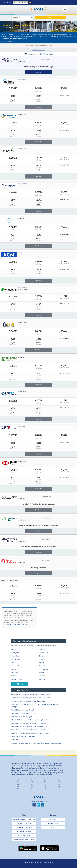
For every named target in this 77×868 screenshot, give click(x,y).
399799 (25, 461)
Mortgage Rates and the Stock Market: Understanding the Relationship (36, 743)
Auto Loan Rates (24, 836)
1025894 (25, 184)
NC (45, 782)
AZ (18, 782)
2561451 (25, 322)
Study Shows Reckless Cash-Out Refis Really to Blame (30, 733)
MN (18, 786)
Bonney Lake (44, 653)
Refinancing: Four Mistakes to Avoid (24, 713)
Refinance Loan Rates (24, 823)
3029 (24, 499)
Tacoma (42, 679)
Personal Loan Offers (24, 832)
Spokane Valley (17, 679)
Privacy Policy (53, 823)
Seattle (14, 676)
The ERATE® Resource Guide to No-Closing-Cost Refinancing (33, 720)
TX (59, 782)
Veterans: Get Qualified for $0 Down (39, 54)
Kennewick (43, 659)
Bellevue (42, 649)
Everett (42, 656)
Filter (50, 18)
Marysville (42, 666)
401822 (25, 392)
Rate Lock (15, 740)
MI (32, 786)
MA (32, 782)
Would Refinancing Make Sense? (23, 710)
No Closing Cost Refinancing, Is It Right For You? (28, 701)
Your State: (8, 3)
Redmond (15, 672)
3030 (24, 562)
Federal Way (16, 659)
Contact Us (53, 827)
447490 (25, 218)
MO (32, 789)
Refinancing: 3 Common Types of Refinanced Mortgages (31, 698)
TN (45, 789)
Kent (13, 663)
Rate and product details (19, 625)
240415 (25, 114)
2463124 (25, 149)
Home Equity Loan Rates (24, 827)
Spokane (42, 676)
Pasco (14, 669)
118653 (25, 288)
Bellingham (15, 653)
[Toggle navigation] (65, 9)
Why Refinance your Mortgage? (22, 717)
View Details (38, 72)
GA (18, 780)
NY (45, 780)
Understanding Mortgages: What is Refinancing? (28, 730)
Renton (42, 672)
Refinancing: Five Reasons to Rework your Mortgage (30, 723)
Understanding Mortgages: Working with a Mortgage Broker (32, 694)
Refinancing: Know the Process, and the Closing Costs (30, 726)
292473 (25, 80)
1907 (24, 61)
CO (59, 789)
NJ (45, 786)
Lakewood (15, 666)
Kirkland (42, 663)
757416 (25, 357)
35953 (17, 580)
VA (59, 786)
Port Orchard (44, 669)
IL (59, 780)
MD (59, 784)
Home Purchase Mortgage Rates (24, 819)
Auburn (14, 649)
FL (32, 780)
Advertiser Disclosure (38, 50)
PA (45, 784)
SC (18, 789)
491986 (25, 520)
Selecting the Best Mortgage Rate (23, 736)
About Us (53, 819)
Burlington (15, 656)
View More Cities (20, 684)
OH (18, 784)
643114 (25, 253)
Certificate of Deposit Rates (24, 840)
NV (32, 784)
